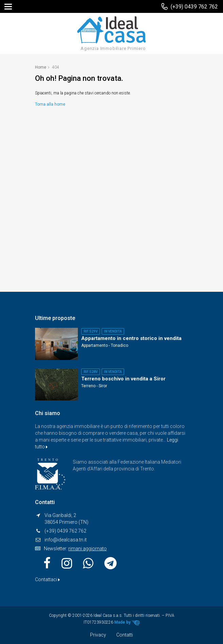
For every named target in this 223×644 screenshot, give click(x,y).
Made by (127, 623)
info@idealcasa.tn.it (66, 540)
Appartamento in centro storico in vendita (131, 338)
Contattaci (47, 579)
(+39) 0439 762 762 (194, 7)
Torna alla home (50, 104)
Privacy (98, 635)
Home (41, 67)
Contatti (125, 635)
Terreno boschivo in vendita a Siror (123, 379)
